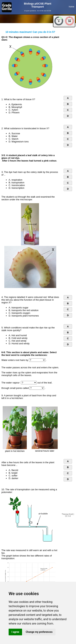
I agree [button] (15, 632)
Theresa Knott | (68, 514)
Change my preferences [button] (39, 632)
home (72, 7)
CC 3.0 (68, 516)
